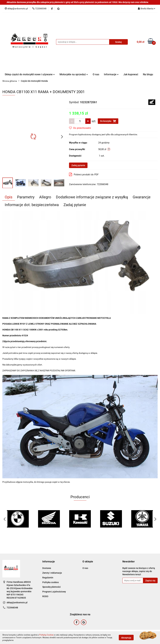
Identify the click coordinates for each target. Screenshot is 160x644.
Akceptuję (126, 638)
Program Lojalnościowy (54, 592)
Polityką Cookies (46, 635)
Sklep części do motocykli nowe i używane (30, 74)
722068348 (12, 608)
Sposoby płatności (51, 587)
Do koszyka (108, 121)
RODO (45, 596)
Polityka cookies (51, 582)
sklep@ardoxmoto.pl (17, 602)
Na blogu (148, 74)
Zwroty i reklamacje (52, 573)
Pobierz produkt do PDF (84, 174)
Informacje (111, 74)
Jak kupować (131, 74)
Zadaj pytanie (78, 165)
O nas (96, 74)
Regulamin (48, 578)
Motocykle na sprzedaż (74, 74)
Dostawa (47, 568)
